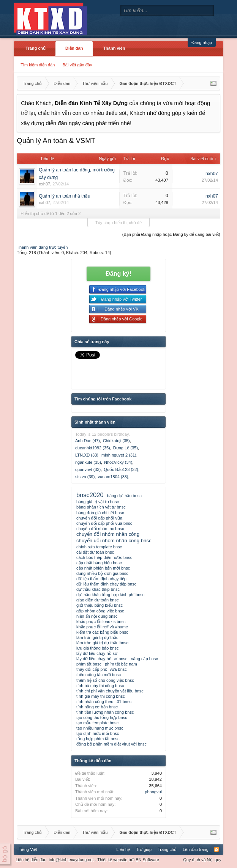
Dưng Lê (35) (126, 448)
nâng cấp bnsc (144, 659)
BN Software (147, 860)
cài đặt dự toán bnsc (95, 552)
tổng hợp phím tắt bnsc (98, 739)
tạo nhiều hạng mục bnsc (100, 728)
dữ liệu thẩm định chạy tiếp (101, 579)
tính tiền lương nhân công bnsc (105, 712)
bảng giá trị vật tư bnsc (98, 502)
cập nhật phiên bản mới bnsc (103, 568)
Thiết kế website (112, 860)
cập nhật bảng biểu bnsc (99, 563)
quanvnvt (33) (88, 469)
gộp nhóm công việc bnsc (100, 611)
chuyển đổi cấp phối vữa (99, 518)
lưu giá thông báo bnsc (98, 648)
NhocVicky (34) (118, 462)
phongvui (153, 792)
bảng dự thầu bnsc (124, 496)
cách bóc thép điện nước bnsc (104, 557)
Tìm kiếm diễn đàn (38, 65)
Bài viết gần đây (77, 65)
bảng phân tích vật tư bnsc (101, 507)
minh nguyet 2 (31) (119, 455)
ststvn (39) (85, 477)
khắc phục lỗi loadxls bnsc (101, 622)
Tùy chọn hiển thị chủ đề (118, 223)
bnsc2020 (90, 495)
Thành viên (114, 48)
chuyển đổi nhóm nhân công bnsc (114, 541)
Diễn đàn (74, 48)
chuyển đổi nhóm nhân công (108, 534)
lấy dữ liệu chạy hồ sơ (97, 653)
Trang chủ (36, 48)
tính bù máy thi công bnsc (100, 686)
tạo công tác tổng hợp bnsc (102, 717)
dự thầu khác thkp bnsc (98, 589)
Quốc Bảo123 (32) (121, 469)
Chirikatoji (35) (116, 441)
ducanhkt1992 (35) (93, 448)
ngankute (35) (88, 462)
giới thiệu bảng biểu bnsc (100, 605)
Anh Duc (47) (88, 441)
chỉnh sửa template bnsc (99, 547)
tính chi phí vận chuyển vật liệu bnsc (110, 691)
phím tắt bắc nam (121, 664)
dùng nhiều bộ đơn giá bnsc (102, 573)
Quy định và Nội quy (202, 860)
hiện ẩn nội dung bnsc (97, 616)
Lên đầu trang (196, 849)
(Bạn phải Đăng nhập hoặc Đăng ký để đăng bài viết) (171, 234)
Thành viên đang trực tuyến (42, 247)
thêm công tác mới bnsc (99, 675)
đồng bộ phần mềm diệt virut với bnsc (111, 744)
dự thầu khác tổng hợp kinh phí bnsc (110, 595)
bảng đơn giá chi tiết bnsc (100, 513)
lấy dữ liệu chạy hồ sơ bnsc (102, 659)
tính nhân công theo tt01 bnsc (104, 702)
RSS (216, 849)
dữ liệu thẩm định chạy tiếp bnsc (106, 584)
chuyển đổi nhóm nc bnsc (100, 529)
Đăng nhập (202, 42)
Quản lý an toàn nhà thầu (64, 196)
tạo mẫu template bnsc (97, 723)
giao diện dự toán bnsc (97, 600)
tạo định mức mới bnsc (98, 733)
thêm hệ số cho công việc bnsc (105, 680)
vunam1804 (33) (113, 477)
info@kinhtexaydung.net (71, 860)
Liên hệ (123, 849)
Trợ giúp (144, 849)
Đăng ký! (118, 274)
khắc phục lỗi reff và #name (102, 627)
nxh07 (44, 184)
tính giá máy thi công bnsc (101, 696)
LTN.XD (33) (87, 455)
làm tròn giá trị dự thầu (97, 637)
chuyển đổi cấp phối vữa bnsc (104, 523)
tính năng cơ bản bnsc (97, 707)
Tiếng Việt (28, 849)
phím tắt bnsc (89, 664)
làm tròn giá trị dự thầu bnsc (102, 643)
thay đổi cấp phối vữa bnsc (102, 669)
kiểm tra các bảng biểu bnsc (102, 632)
